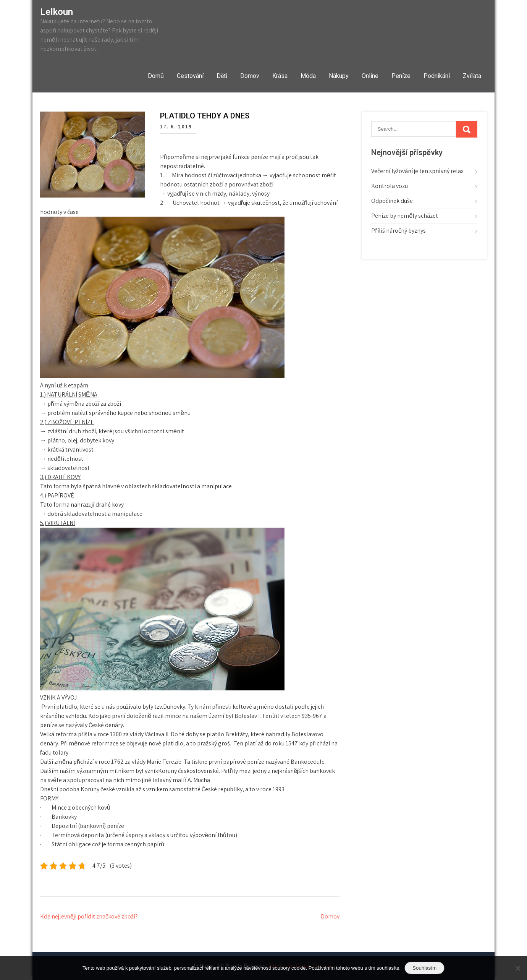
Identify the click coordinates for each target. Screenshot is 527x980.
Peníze (401, 76)
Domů (156, 76)
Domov (250, 76)
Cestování (190, 76)
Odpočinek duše (392, 201)
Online (370, 76)
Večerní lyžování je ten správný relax (417, 171)
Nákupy (339, 76)
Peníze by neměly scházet (405, 216)
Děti (222, 76)
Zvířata (472, 76)
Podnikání (437, 76)
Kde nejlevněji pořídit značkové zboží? (89, 916)
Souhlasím (424, 968)
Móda (308, 76)
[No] (517, 968)
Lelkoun (57, 12)
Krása (280, 76)
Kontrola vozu (390, 186)
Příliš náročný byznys (398, 231)
